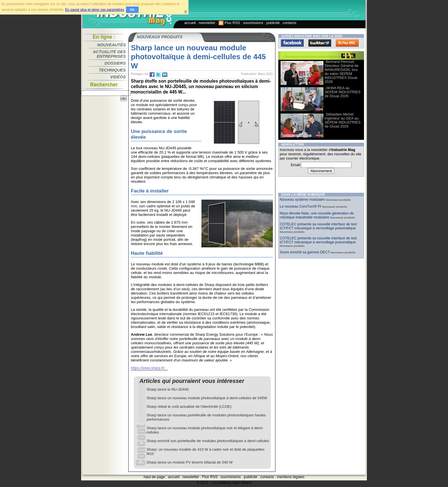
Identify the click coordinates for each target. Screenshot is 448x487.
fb (152, 75)
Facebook (292, 43)
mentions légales (291, 477)
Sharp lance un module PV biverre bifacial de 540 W (190, 462)
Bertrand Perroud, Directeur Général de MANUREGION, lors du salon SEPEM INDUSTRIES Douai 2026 (342, 72)
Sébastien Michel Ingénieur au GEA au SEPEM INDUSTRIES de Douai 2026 (343, 120)
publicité (273, 23)
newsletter (207, 23)
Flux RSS (229, 23)
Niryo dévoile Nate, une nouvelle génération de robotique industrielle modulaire (317, 215)
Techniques (112, 70)
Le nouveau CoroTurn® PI (301, 206)
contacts (290, 23)
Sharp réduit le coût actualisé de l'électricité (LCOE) (189, 407)
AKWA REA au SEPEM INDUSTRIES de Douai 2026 (343, 92)
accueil (190, 23)
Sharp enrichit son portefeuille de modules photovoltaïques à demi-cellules (208, 441)
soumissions (253, 23)
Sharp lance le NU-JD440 (168, 389)
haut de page (154, 477)
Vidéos (118, 77)
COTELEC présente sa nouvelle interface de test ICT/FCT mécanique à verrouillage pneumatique (318, 226)
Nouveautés (111, 45)
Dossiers (115, 63)
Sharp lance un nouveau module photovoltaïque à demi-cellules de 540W (207, 398)
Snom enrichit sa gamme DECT (305, 252)
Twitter (320, 43)
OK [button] (132, 10)
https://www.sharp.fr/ (148, 368)
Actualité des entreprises (109, 54)
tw (158, 75)
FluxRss (347, 43)
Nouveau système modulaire (303, 200)
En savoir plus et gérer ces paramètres (95, 10)
